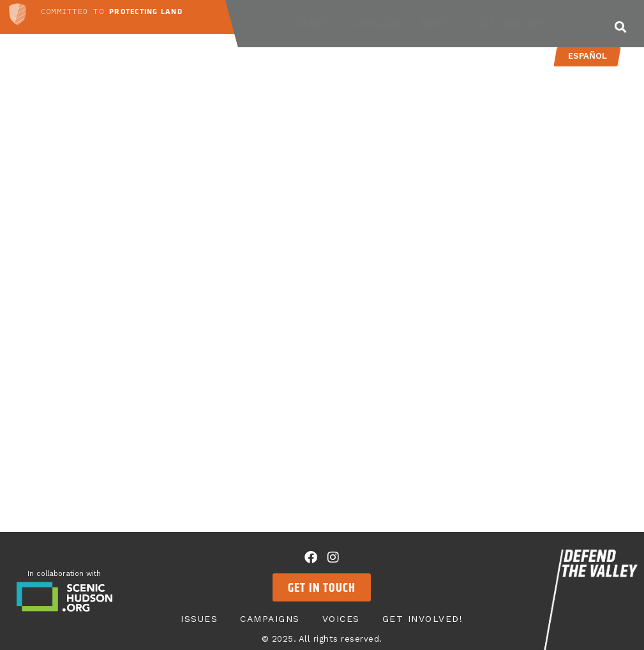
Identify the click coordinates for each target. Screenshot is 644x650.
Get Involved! (517, 24)
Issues (314, 24)
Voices (442, 24)
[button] (620, 26)
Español (588, 56)
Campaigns (378, 24)
